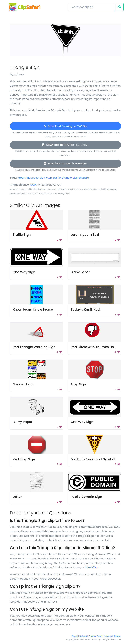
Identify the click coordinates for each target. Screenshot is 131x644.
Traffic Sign (22, 235)
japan (22, 178)
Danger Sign (23, 384)
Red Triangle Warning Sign (34, 347)
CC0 (33, 185)
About (75, 636)
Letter (17, 497)
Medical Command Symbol (93, 459)
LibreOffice (92, 567)
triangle (67, 178)
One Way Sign (24, 272)
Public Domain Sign (86, 497)
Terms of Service (113, 636)
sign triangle (81, 178)
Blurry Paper (23, 422)
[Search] (92, 7)
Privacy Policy (96, 636)
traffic (57, 178)
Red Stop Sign (24, 459)
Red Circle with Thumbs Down (95, 347)
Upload (83, 636)
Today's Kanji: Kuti (85, 309)
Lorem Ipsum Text (85, 235)
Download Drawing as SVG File (65, 126)
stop (49, 178)
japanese (32, 178)
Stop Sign (78, 384)
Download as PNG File (65, 145)
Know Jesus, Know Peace (33, 309)
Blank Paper (80, 272)
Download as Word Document (65, 164)
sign (42, 178)
